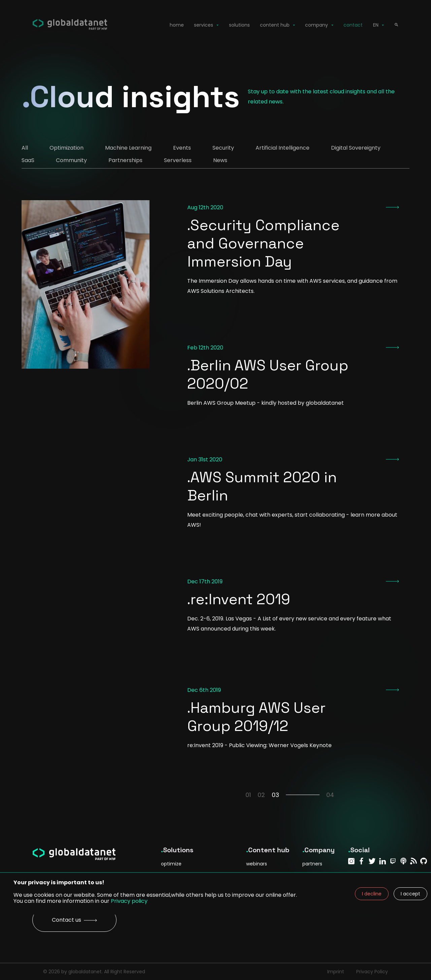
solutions (239, 25)
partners (312, 864)
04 (330, 795)
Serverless (178, 160)
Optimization (67, 148)
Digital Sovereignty (356, 148)
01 (248, 795)
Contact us (74, 920)
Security (223, 148)
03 (296, 795)
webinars (257, 864)
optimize (171, 864)
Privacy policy (129, 901)
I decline (372, 894)
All (25, 148)
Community (71, 160)
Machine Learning (128, 148)
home (177, 25)
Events (182, 148)
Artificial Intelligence (283, 148)
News (220, 160)
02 (261, 795)
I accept (410, 894)
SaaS (28, 160)
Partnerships (125, 160)
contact (353, 25)
